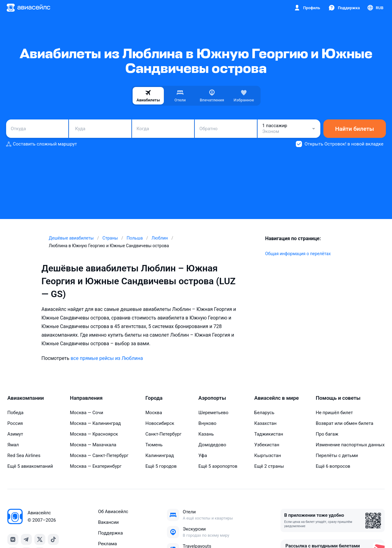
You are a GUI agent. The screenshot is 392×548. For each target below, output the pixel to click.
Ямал (13, 445)
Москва (154, 413)
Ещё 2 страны (269, 466)
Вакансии (108, 522)
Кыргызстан (268, 455)
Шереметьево (213, 413)
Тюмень (154, 445)
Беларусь (264, 413)
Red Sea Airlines (24, 455)
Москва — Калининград (95, 423)
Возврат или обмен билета (345, 423)
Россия (15, 423)
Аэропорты (212, 398)
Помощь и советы (338, 398)
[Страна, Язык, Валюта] (375, 8)
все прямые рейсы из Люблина (107, 358)
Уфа (203, 455)
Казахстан (265, 423)
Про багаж (327, 434)
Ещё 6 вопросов (333, 466)
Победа (15, 413)
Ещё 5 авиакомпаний (30, 466)
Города (154, 398)
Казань (206, 434)
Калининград (160, 455)
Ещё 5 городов (161, 466)
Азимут (15, 434)
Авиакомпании (26, 398)
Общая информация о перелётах (298, 254)
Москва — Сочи (87, 413)
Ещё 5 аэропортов (218, 466)
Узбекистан (267, 445)
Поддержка (110, 533)
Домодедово (212, 445)
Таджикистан (269, 434)
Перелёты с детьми (337, 455)
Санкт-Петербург (164, 434)
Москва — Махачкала (93, 445)
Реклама (107, 544)
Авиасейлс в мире (276, 398)
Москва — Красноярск (94, 434)
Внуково (207, 423)
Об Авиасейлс (113, 512)
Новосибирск (160, 423)
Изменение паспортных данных (350, 445)
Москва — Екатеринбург (96, 466)
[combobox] (37, 129)
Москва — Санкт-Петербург (99, 455)
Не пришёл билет (334, 413)
